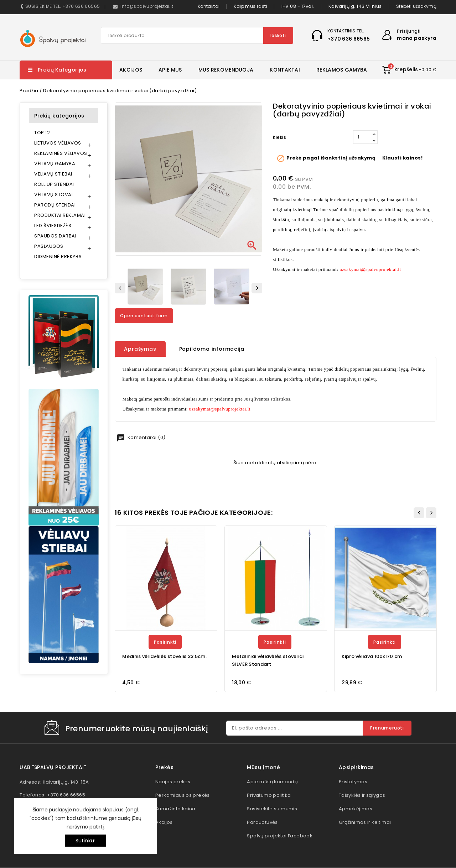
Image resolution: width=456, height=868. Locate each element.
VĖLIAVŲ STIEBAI (53, 174)
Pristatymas (353, 782)
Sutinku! (86, 841)
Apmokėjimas (356, 809)
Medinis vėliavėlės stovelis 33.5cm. (164, 656)
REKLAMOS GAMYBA (342, 70)
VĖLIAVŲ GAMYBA (55, 164)
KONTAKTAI (285, 70)
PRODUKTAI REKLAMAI (60, 215)
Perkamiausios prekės (183, 795)
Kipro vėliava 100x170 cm (372, 656)
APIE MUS (170, 70)
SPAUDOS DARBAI (55, 236)
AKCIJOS (131, 70)
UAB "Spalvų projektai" (53, 767)
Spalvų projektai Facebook (280, 836)
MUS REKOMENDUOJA (226, 70)
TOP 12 (42, 133)
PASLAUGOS (49, 246)
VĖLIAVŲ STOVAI (53, 195)
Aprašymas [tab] (140, 349)
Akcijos (164, 822)
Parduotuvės (262, 822)
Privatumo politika (269, 795)
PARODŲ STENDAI (55, 205)
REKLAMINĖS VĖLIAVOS (61, 153)
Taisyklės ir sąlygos (362, 795)
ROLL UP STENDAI (54, 184)
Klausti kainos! (403, 158)
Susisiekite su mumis (272, 809)
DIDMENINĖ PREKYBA (58, 257)
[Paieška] (197, 35)
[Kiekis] (362, 137)
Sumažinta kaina (175, 809)
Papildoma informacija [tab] (212, 349)
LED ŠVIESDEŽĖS (53, 226)
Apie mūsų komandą (272, 782)
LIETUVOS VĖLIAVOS (58, 143)
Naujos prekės (173, 782)
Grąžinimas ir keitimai (365, 822)
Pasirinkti (165, 642)
